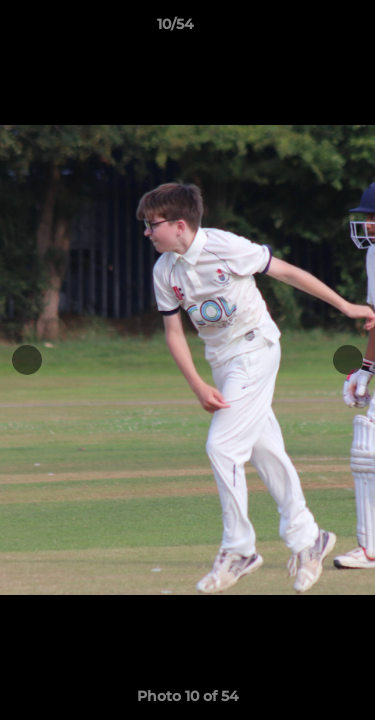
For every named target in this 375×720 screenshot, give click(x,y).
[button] (303, 29)
